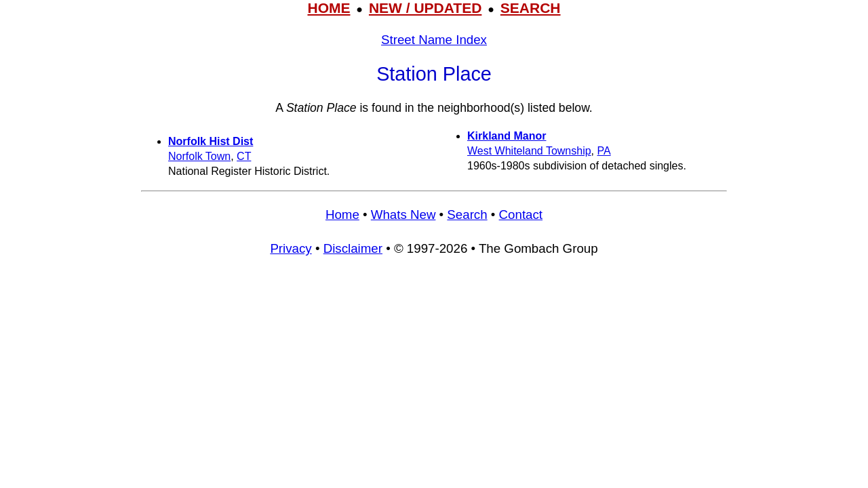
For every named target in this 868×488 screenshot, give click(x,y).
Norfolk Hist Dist (211, 141)
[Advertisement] (434, 367)
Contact (521, 215)
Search (467, 215)
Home (342, 215)
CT (244, 156)
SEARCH (531, 8)
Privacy (291, 248)
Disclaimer (353, 248)
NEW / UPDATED (425, 8)
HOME (329, 8)
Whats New (403, 215)
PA (604, 151)
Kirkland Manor (507, 136)
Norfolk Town (199, 156)
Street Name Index (434, 40)
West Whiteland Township (529, 151)
